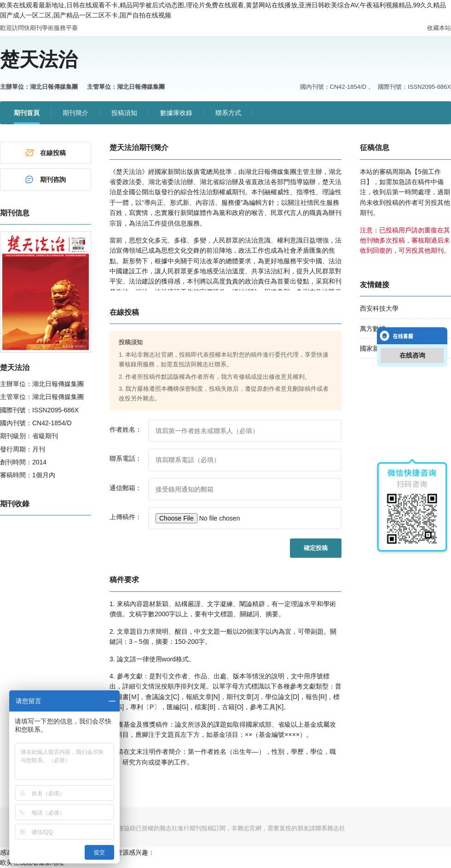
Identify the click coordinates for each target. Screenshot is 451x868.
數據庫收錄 (176, 113)
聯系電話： (126, 458)
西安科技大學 (379, 308)
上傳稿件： (126, 517)
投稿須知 (124, 113)
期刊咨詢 (45, 179)
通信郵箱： (126, 488)
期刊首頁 (27, 113)
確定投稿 (316, 548)
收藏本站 (439, 28)
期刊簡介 (75, 113)
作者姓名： (126, 429)
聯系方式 (228, 113)
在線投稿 (45, 153)
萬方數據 (373, 329)
